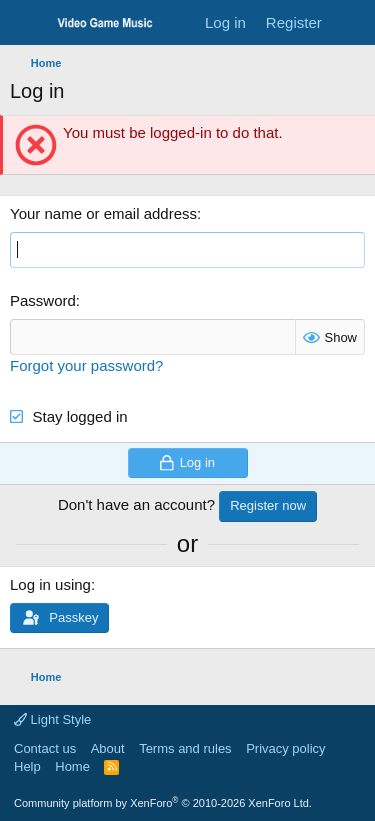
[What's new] (351, 22)
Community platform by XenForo (163, 803)
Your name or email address (103, 213)
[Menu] (27, 23)
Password (43, 300)
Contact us (45, 748)
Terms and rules (185, 748)
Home (72, 766)
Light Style (52, 719)
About (108, 748)
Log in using (50, 584)
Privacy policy (285, 748)
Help (27, 766)
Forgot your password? (86, 365)
